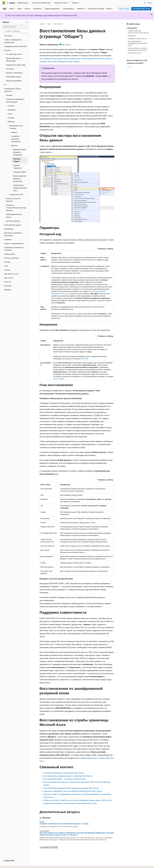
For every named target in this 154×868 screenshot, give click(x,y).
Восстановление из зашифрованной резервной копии (137, 43)
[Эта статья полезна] (128, 67)
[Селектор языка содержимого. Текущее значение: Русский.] (8, 864)
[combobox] (15, 27)
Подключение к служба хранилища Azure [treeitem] (20, 188)
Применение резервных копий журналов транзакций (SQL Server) (70, 803)
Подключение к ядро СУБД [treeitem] (16, 65)
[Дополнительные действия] (112, 24)
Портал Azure (124, 9)
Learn (42, 24)
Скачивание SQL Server (141, 9)
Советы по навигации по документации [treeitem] (13, 41)
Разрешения (132, 28)
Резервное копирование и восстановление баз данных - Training (64, 824)
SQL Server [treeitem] (8, 36)
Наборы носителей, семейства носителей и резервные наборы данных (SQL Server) (78, 800)
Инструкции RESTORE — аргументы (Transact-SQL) (65, 779)
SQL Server (58, 24)
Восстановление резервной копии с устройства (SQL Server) (68, 776)
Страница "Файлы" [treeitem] (20, 172)
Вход (150, 3)
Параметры (132, 36)
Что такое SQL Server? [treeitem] (14, 54)
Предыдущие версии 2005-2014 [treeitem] (16, 46)
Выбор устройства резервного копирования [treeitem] (20, 179)
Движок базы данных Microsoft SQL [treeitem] (13, 60)
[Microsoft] (4, 3)
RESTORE (90, 76)
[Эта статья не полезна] (131, 67)
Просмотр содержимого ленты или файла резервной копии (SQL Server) (73, 791)
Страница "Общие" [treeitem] (17, 160)
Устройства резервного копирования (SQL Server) (64, 773)
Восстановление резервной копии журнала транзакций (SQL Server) (71, 788)
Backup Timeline (59, 379)
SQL (49, 24)
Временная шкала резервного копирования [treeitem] (19, 152)
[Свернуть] (27, 22)
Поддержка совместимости (137, 39)
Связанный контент (135, 53)
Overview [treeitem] (9, 95)
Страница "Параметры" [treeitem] (18, 167)
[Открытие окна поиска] (145, 3)
